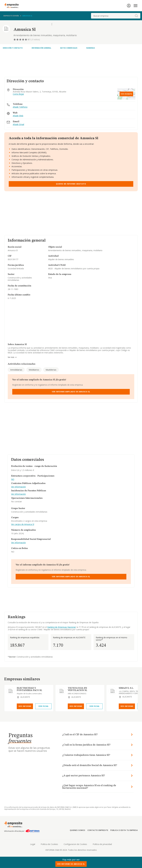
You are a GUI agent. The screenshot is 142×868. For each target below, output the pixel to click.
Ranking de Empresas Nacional (61, 627)
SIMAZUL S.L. (126, 688)
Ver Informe (25, 706)
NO (13, 479)
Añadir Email (18, 125)
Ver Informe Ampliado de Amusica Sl (71, 392)
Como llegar (18, 94)
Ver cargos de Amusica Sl (23, 524)
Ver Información (18, 487)
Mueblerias (51, 370)
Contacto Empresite (98, 830)
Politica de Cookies (49, 844)
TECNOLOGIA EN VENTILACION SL (77, 689)
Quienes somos (77, 830)
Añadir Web (18, 116)
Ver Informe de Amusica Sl (71, 864)
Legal (33, 844)
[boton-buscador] (136, 16)
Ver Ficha (43, 706)
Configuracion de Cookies (75, 844)
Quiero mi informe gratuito (71, 184)
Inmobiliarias (16, 370)
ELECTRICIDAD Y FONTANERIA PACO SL (29, 689)
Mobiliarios (34, 370)
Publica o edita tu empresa (124, 830)
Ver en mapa (126, 94)
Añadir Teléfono (20, 107)
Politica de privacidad (102, 844)
